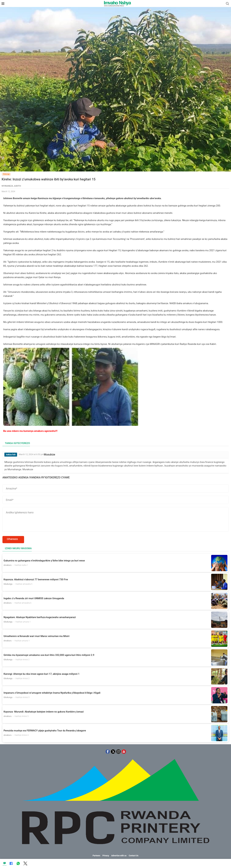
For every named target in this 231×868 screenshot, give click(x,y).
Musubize (50, 455)
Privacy (106, 856)
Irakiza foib (11, 455)
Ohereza (12, 539)
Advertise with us (119, 856)
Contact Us (133, 856)
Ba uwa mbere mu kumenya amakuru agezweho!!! (30, 431)
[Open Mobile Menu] (3, 4)
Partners (96, 856)
